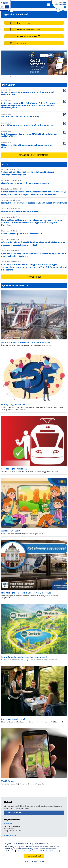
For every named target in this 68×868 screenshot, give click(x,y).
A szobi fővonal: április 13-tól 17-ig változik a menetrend (28, 125)
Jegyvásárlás (22, 23)
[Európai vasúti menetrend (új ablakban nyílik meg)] (40, 36)
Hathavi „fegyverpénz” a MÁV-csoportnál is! (22, 234)
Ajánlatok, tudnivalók (15, 285)
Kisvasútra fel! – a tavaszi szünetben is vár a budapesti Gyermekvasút (34, 203)
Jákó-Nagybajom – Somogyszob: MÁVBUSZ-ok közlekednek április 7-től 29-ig (29, 135)
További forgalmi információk (34, 155)
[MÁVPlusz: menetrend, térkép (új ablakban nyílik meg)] (40, 30)
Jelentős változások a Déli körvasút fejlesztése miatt (25, 343)
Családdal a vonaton (10, 531)
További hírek (34, 277)
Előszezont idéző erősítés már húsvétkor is (21, 211)
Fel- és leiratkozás (16, 813)
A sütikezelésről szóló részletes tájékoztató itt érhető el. (38, 852)
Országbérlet (22, 43)
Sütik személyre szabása (35, 863)
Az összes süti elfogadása (34, 857)
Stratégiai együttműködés (13, 405)
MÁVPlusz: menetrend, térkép (29, 30)
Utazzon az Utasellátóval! (13, 719)
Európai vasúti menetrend (27, 36)
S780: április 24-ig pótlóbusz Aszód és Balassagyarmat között (26, 146)
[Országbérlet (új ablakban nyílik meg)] (40, 43)
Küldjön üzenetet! (10, 835)
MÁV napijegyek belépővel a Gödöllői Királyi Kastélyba (26, 593)
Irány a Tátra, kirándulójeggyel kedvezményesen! (24, 657)
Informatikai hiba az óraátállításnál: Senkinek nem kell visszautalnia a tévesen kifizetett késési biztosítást (33, 244)
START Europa (8, 781)
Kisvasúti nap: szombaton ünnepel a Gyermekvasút (25, 183)
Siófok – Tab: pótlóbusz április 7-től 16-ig (20, 116)
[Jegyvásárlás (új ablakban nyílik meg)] (40, 23)
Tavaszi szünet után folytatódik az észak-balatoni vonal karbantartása (27, 93)
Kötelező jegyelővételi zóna (14, 469)
